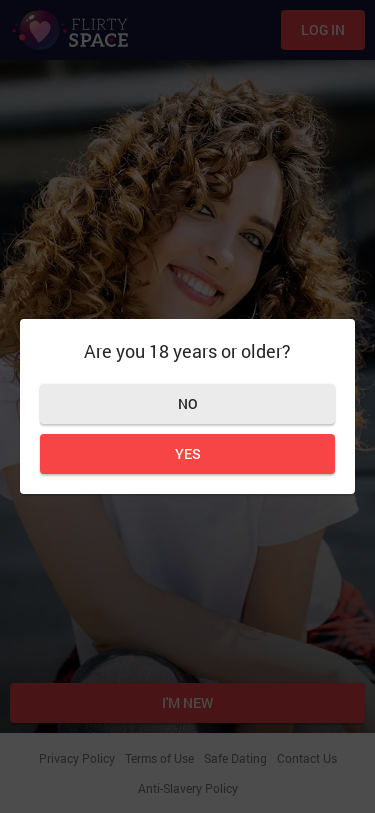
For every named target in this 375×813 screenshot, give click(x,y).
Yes (188, 453)
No (188, 403)
